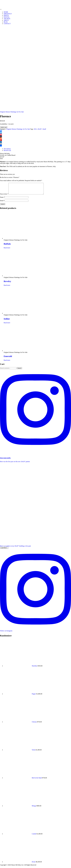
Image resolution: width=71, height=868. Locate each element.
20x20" (40, 129)
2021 (35, 129)
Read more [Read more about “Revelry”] (7, 287)
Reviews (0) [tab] (7, 150)
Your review (4, 196)
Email (2, 203)
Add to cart (4, 127)
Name (2, 199)
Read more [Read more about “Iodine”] (7, 325)
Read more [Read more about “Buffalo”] (7, 250)
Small (44, 129)
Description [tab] (7, 149)
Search (19, 370)
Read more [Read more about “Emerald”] (7, 362)
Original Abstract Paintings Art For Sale (12, 112)
